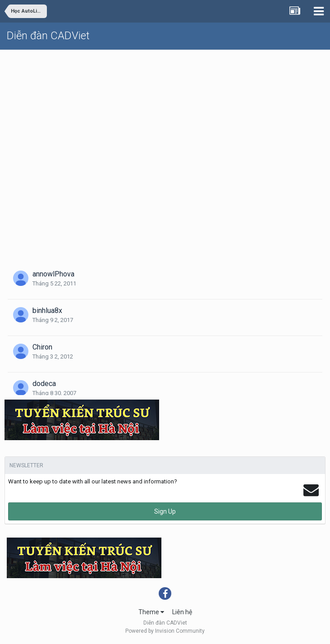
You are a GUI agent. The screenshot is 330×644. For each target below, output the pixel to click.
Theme (151, 612)
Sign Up (165, 511)
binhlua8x (47, 310)
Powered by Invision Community (165, 631)
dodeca (44, 384)
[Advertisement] (165, 118)
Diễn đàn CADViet (48, 36)
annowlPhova (53, 274)
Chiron (42, 347)
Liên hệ (182, 612)
